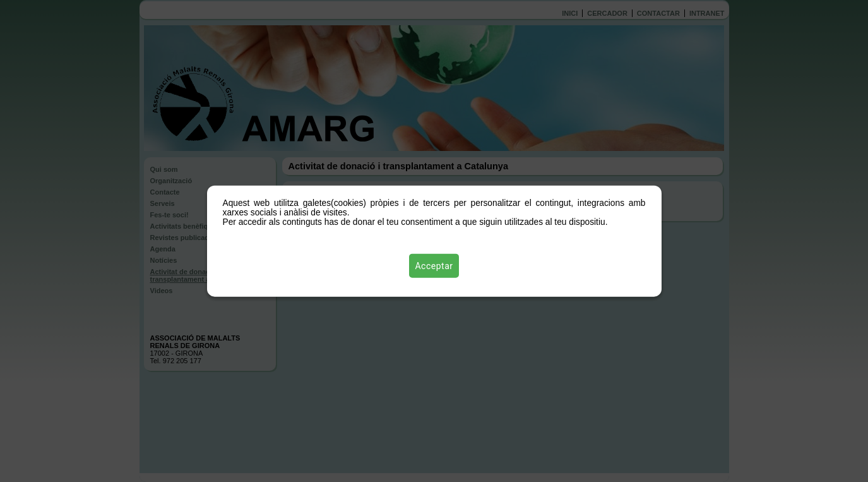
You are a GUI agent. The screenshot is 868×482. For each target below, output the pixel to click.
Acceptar (434, 266)
